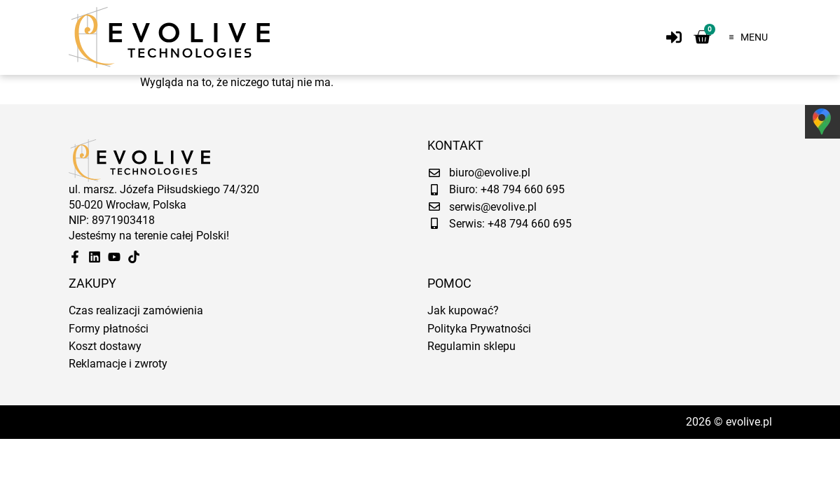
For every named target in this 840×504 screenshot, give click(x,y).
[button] (745, 37)
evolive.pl (749, 422)
